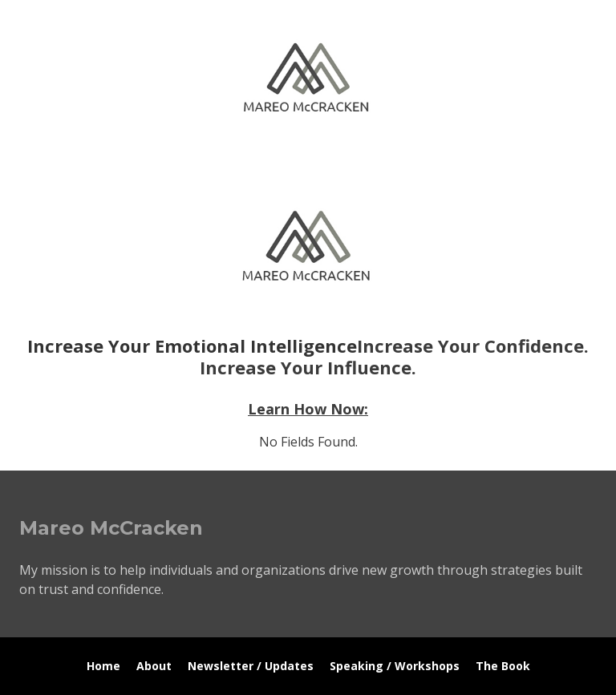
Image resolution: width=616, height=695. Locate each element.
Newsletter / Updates (251, 666)
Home (103, 666)
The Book (503, 666)
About (154, 666)
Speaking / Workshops (395, 666)
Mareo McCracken (132, 161)
